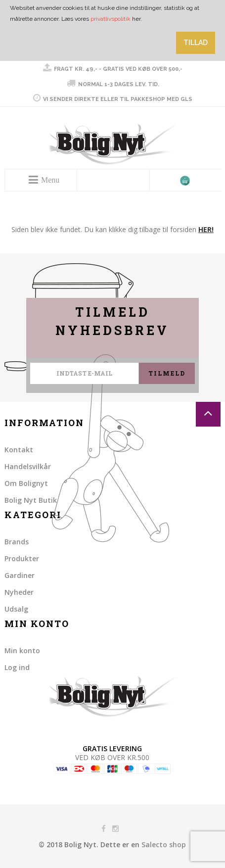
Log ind (17, 667)
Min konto (22, 651)
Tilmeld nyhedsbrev (112, 321)
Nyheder (19, 592)
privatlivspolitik (111, 19)
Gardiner (20, 575)
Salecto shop (164, 844)
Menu (50, 180)
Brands (17, 542)
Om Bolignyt (26, 483)
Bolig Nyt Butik (31, 500)
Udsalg (16, 609)
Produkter (22, 558)
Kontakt (19, 450)
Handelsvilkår (28, 466)
